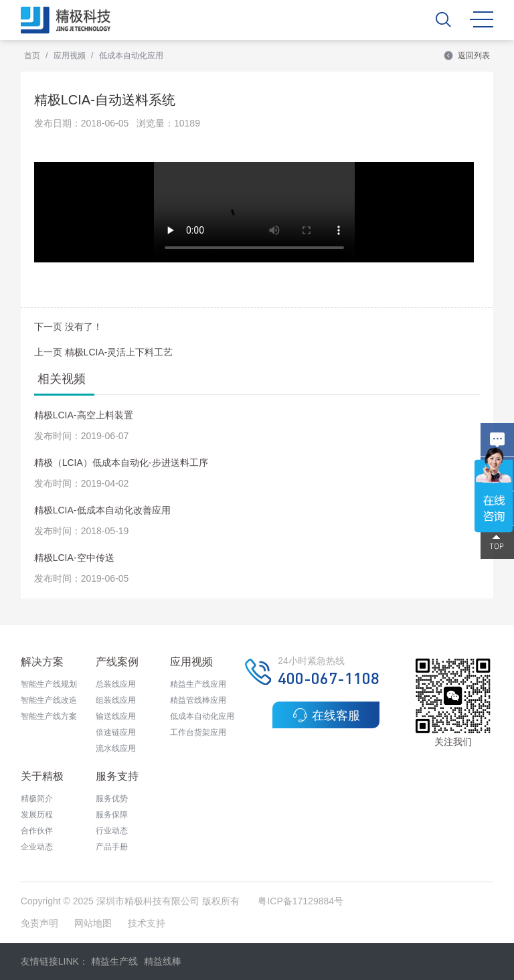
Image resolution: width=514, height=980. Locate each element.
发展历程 (37, 815)
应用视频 (70, 56)
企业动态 (37, 847)
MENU (482, 19)
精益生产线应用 (198, 684)
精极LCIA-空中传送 (74, 558)
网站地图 (93, 923)
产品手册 (112, 847)
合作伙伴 (37, 831)
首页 (32, 56)
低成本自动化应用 (131, 56)
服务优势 (112, 799)
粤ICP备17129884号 (301, 901)
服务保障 (112, 815)
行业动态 (112, 831)
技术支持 (147, 923)
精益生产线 (114, 961)
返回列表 (466, 56)
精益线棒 (163, 961)
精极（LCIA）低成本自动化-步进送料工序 (121, 463)
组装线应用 (116, 700)
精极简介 (37, 799)
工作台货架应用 (198, 732)
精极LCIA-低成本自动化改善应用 (102, 510)
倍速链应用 (116, 732)
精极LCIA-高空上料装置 (84, 415)
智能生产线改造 (49, 700)
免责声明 (41, 923)
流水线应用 (116, 748)
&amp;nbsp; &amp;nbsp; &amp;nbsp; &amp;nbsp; (254, 212)
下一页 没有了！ (68, 327)
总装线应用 (116, 684)
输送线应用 (116, 716)
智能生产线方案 (49, 716)
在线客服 (326, 715)
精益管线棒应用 (198, 700)
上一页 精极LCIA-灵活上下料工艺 (104, 352)
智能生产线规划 (49, 684)
